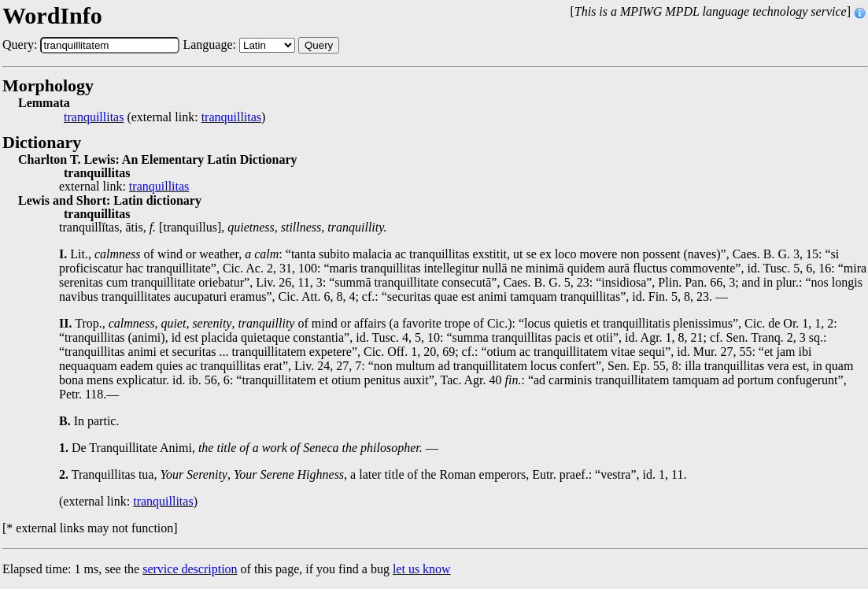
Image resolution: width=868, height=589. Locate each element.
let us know (422, 569)
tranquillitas (94, 117)
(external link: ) (164, 117)
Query (319, 45)
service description (190, 569)
